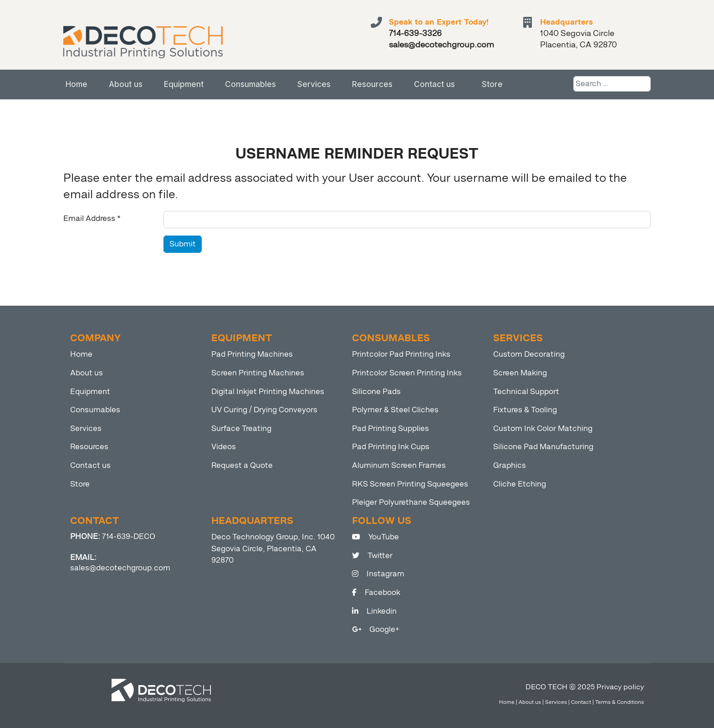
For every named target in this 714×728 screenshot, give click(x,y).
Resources (372, 84)
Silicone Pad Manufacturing (543, 447)
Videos (224, 447)
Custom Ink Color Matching (543, 428)
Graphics (510, 465)
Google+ (376, 629)
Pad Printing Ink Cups (391, 447)
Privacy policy (620, 687)
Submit (183, 244)
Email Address (92, 218)
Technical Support (526, 392)
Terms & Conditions (620, 702)
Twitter (372, 556)
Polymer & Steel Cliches (395, 410)
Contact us (434, 84)
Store (492, 84)
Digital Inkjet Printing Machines (268, 392)
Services (314, 84)
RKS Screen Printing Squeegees (410, 484)
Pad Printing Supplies (390, 428)
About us (126, 84)
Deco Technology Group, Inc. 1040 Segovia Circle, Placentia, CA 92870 (273, 549)
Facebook (376, 592)
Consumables (250, 84)
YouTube (375, 537)
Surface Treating (241, 428)
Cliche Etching (520, 484)
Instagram (378, 574)
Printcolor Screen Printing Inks (407, 373)
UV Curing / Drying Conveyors (264, 410)
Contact (581, 702)
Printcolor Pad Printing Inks (401, 354)
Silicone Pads (376, 392)
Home (76, 84)
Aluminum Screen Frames (399, 465)
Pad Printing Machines (252, 354)
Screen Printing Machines (258, 373)
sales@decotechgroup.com (120, 568)
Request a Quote (242, 465)
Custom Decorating (529, 354)
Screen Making (520, 373)
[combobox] (612, 84)
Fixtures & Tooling (525, 410)
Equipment (184, 84)
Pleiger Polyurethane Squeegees (411, 502)
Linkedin (374, 611)
